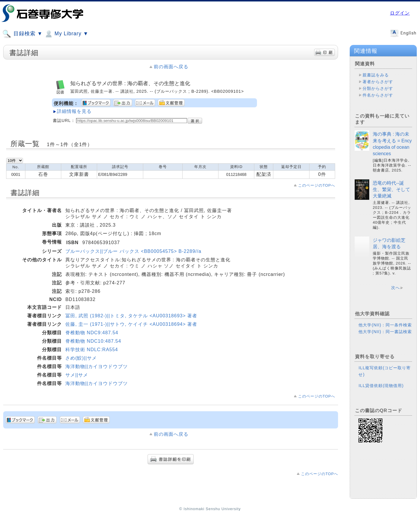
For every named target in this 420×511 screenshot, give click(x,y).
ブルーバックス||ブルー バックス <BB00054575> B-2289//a (133, 251)
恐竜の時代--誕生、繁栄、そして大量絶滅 (391, 190)
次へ (395, 288)
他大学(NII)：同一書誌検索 (385, 332)
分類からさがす (378, 88)
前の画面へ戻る (171, 67)
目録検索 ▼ (22, 34)
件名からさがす (378, 95)
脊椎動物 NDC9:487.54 (92, 333)
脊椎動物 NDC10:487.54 (93, 341)
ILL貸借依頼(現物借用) (381, 386)
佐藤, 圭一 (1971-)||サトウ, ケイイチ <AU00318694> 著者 (131, 324)
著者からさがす (378, 82)
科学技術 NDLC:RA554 (92, 350)
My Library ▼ (66, 34)
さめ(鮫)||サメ (81, 358)
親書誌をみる (376, 75)
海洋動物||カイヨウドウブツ (97, 366)
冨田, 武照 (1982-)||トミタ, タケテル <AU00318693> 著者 (131, 316)
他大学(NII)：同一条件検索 (385, 325)
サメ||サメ (77, 375)
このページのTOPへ (317, 185)
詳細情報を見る (74, 111)
